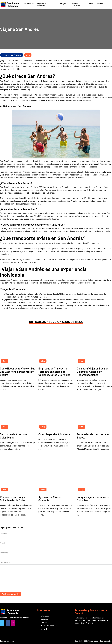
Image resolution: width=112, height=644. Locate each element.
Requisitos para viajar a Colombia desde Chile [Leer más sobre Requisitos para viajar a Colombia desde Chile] (14, 499)
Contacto (99, 4)
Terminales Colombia (12, 55)
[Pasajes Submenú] (68, 4)
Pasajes (63, 4)
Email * (3, 543)
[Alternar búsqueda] (109, 5)
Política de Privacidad (49, 626)
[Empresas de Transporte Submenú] (56, 5)
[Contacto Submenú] (105, 4)
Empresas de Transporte (42, 5)
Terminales (27, 4)
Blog (91, 4)
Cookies (44, 622)
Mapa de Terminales (76, 5)
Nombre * (4, 534)
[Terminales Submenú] (33, 4)
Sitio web (4, 553)
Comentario (6, 563)
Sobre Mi (44, 629)
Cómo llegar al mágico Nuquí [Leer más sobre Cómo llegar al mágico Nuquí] (55, 434)
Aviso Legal (45, 616)
